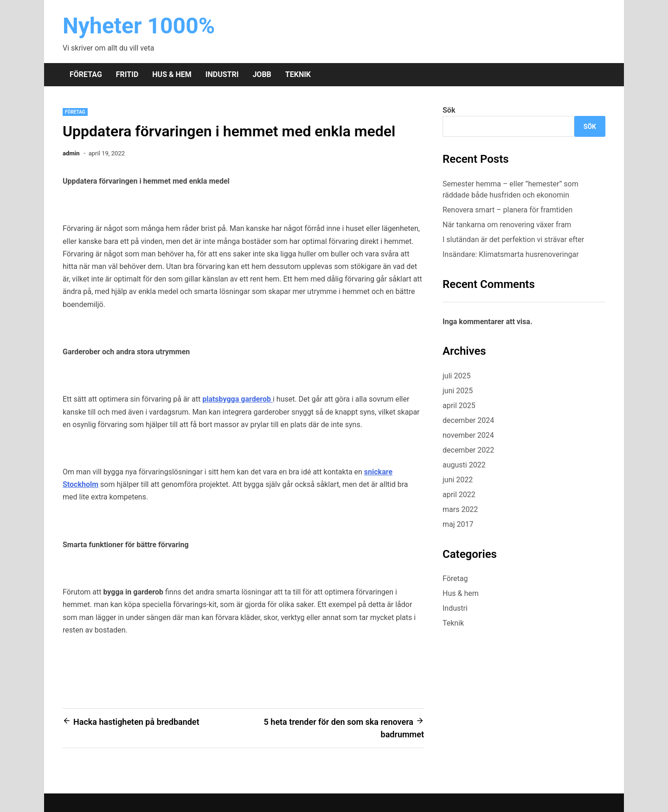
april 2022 (459, 495)
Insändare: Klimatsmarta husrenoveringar (511, 254)
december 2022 (468, 450)
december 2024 (468, 420)
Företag (86, 74)
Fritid (127, 74)
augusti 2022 (464, 465)
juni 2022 (458, 480)
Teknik (298, 74)
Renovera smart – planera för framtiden (507, 210)
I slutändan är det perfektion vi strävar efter (514, 240)
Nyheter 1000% (139, 26)
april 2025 (459, 406)
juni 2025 (458, 391)
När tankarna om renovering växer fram (507, 225)
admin (71, 153)
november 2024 (468, 435)
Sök (449, 110)
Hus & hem (172, 74)
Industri (222, 74)
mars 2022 (460, 509)
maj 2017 (458, 524)
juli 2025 (456, 376)
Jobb (262, 74)
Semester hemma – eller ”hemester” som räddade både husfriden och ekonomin (511, 189)
